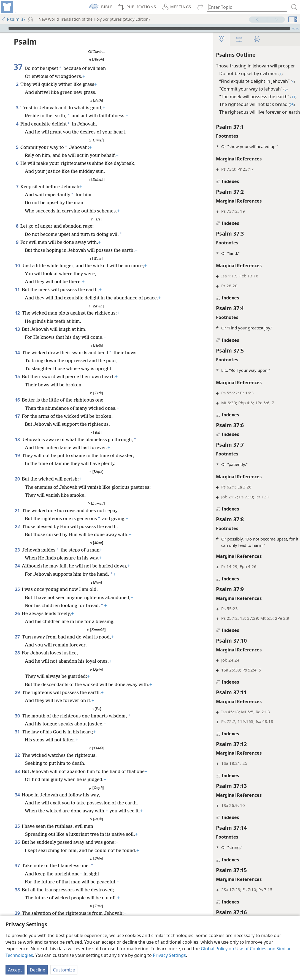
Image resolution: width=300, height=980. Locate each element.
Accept (15, 970)
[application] (150, 28)
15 (17, 376)
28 (17, 653)
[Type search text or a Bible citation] (244, 7)
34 (17, 795)
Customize (64, 970)
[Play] (4, 28)
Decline (37, 970)
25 (17, 589)
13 (17, 329)
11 (17, 290)
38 (17, 890)
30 (17, 716)
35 (17, 826)
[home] (8, 7)
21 (17, 511)
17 (17, 416)
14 (17, 353)
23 (17, 550)
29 (17, 692)
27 (17, 637)
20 (17, 479)
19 (17, 455)
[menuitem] (8, 7)
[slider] (149, 28)
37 (17, 866)
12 (17, 313)
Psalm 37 (13, 19)
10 (17, 266)
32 (17, 755)
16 (17, 400)
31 (17, 732)
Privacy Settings (169, 955)
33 (17, 771)
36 (17, 842)
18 (17, 440)
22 (17, 526)
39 (17, 913)
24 (17, 566)
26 (17, 613)
